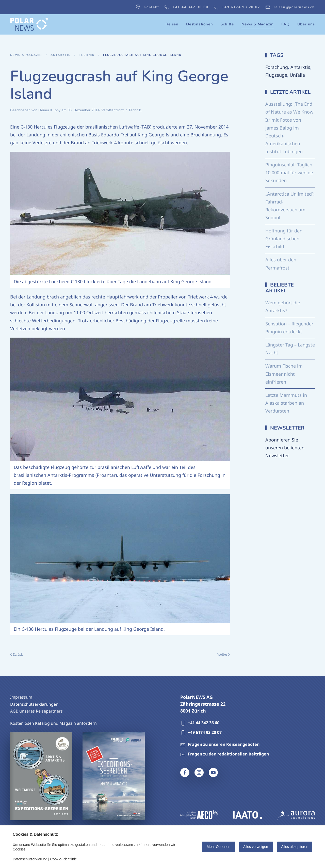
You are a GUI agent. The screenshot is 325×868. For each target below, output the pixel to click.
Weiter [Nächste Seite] (224, 654)
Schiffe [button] (227, 24)
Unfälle (297, 75)
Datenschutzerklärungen (34, 704)
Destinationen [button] (199, 24)
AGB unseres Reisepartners (36, 711)
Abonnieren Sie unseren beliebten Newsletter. (285, 448)
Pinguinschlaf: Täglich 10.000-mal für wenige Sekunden (289, 172)
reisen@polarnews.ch (290, 7)
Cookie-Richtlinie (64, 859)
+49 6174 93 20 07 (237, 7)
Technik (135, 110)
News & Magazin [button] (258, 24)
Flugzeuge (276, 75)
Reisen (172, 24)
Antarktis (300, 67)
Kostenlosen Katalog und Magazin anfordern (53, 723)
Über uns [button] (306, 24)
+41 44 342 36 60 (186, 7)
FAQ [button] (285, 24)
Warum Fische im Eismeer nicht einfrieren (284, 374)
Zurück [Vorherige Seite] (17, 654)
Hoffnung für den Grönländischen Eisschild (284, 239)
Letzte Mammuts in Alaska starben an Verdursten (286, 403)
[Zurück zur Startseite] (29, 24)
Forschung (277, 67)
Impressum (21, 697)
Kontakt (147, 7)
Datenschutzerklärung (30, 859)
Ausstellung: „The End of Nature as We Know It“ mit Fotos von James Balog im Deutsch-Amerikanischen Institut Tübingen (289, 128)
